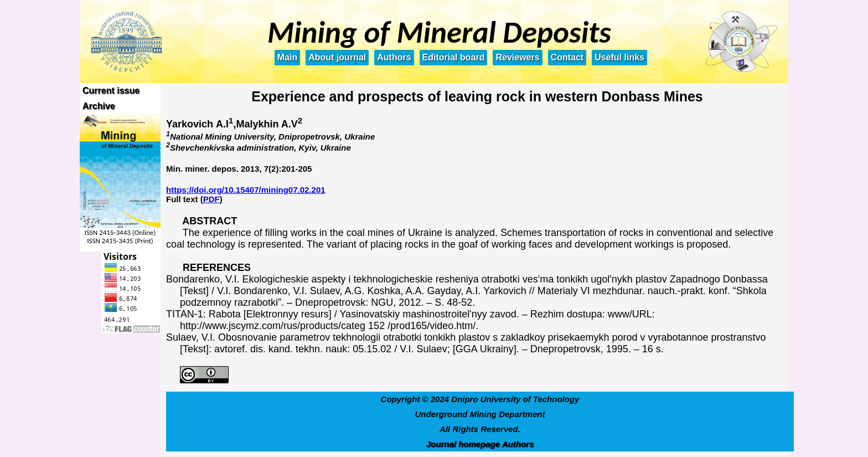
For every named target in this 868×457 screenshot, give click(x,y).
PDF (211, 199)
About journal (337, 57)
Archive (99, 106)
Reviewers (517, 57)
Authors (394, 57)
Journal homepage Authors (480, 444)
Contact (567, 57)
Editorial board (454, 57)
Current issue (111, 91)
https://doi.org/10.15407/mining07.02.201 (246, 190)
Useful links (619, 57)
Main (287, 57)
